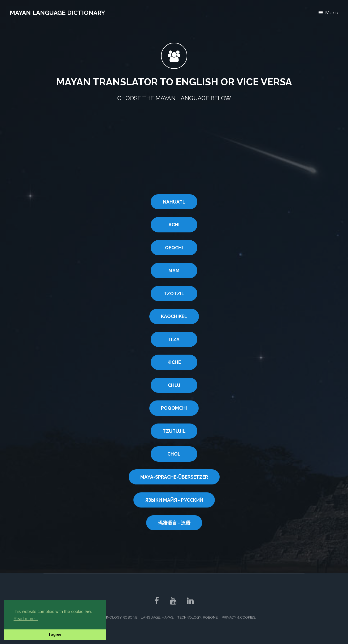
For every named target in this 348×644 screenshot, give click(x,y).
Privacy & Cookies (238, 617)
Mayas (167, 617)
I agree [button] (55, 634)
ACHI (174, 225)
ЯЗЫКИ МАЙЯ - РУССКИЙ (174, 500)
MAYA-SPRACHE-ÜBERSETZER (174, 477)
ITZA (174, 339)
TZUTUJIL (174, 431)
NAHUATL (174, 202)
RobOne (210, 617)
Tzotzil (174, 294)
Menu (332, 13)
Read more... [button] (26, 619)
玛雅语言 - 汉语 (174, 523)
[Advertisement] (174, 149)
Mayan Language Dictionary (57, 13)
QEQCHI (174, 248)
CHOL (174, 454)
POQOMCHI (174, 408)
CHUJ (174, 385)
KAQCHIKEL (174, 316)
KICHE (174, 362)
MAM (174, 270)
